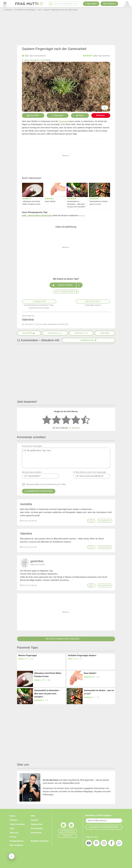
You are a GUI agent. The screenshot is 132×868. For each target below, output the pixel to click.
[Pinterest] (96, 844)
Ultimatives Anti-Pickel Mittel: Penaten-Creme (31, 203)
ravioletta (26, 504)
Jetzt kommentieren (66, 292)
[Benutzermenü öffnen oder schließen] (127, 4)
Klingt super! (66, 285)
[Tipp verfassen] (109, 4)
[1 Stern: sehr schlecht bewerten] (47, 420)
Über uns (14, 833)
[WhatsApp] (119, 844)
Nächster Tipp (93, 301)
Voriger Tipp (39, 301)
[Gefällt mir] (90, 521)
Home (13, 816)
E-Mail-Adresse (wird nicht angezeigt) (90, 472)
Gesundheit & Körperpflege (40, 60)
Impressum (36, 833)
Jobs (12, 828)
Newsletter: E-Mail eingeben (99, 815)
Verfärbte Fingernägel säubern (82, 655)
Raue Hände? (50, 201)
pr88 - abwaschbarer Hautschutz (37, 215)
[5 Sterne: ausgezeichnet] (85, 420)
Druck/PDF (33, 115)
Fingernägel (64, 121)
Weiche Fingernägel (28, 655)
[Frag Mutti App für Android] (71, 826)
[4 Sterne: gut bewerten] (76, 420)
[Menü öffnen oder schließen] (5, 4)
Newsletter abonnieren (104, 827)
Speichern (58, 115)
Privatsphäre (37, 828)
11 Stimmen (74, 428)
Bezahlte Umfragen (40, 841)
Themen (14, 820)
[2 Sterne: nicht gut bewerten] (56, 420)
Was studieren (16, 845)
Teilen (80, 115)
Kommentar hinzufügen (66, 457)
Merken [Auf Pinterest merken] (101, 115)
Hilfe (33, 816)
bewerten (97, 56)
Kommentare (88, 340)
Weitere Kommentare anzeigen (66, 639)
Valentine (26, 533)
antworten (105, 521)
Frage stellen (91, 4)
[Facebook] (112, 844)
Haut (26, 60)
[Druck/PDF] (29, 333)
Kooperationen (17, 841)
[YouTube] (89, 844)
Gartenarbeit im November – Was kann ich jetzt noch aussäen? (76, 204)
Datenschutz (37, 824)
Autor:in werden (17, 824)
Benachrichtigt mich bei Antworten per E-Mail (46, 484)
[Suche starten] (51, 4)
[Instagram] (104, 844)
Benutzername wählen (32, 472)
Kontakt (35, 820)
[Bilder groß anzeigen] (105, 108)
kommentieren (34, 56)
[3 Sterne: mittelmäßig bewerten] (66, 420)
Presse (13, 837)
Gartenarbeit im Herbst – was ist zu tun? (99, 203)
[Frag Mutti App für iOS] (63, 826)
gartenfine (37, 561)
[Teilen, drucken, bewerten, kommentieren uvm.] (12, 856)
